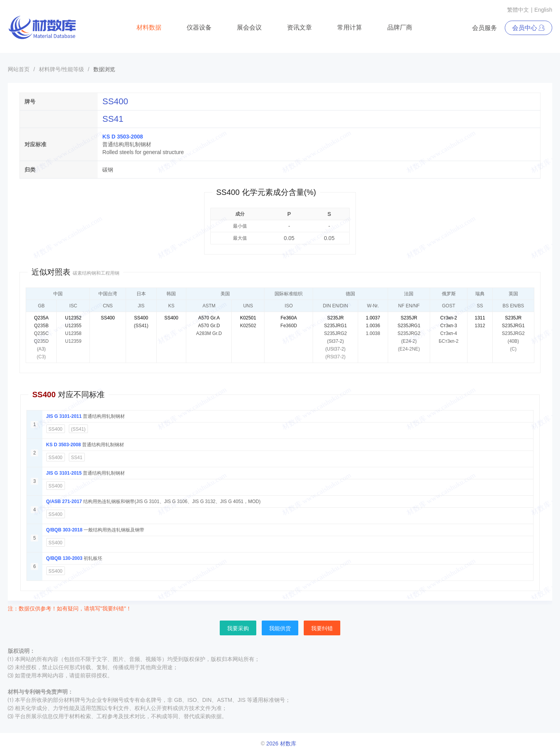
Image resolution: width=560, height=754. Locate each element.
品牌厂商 (400, 27)
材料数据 (149, 27)
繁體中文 (518, 10)
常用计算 (350, 27)
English (543, 10)
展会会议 (249, 27)
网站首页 (19, 69)
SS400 (56, 429)
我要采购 (238, 628)
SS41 (77, 458)
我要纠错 (322, 628)
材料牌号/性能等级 (61, 69)
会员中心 (528, 28)
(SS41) (78, 429)
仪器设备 (199, 27)
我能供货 (280, 628)
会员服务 (485, 28)
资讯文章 (299, 27)
